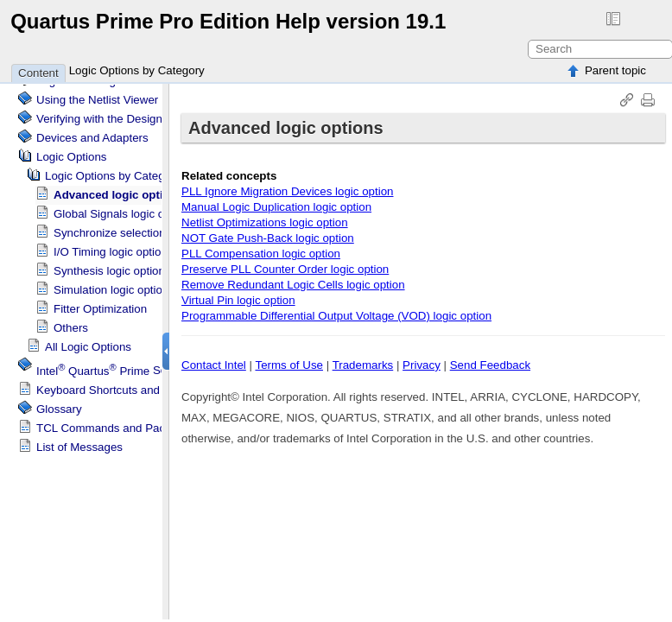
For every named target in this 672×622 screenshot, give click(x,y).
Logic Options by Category (137, 70)
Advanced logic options (118, 188)
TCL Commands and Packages (116, 421)
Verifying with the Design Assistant (124, 112)
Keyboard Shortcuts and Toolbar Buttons (139, 383)
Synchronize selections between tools (149, 226)
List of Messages (79, 440)
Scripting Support (139, 364)
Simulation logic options (114, 283)
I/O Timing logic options (114, 245)
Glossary (59, 402)
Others (71, 321)
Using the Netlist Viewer (97, 93)
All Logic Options (88, 340)
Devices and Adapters (92, 131)
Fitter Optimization (100, 302)
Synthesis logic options (112, 264)
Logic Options (72, 150)
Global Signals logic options (124, 207)
